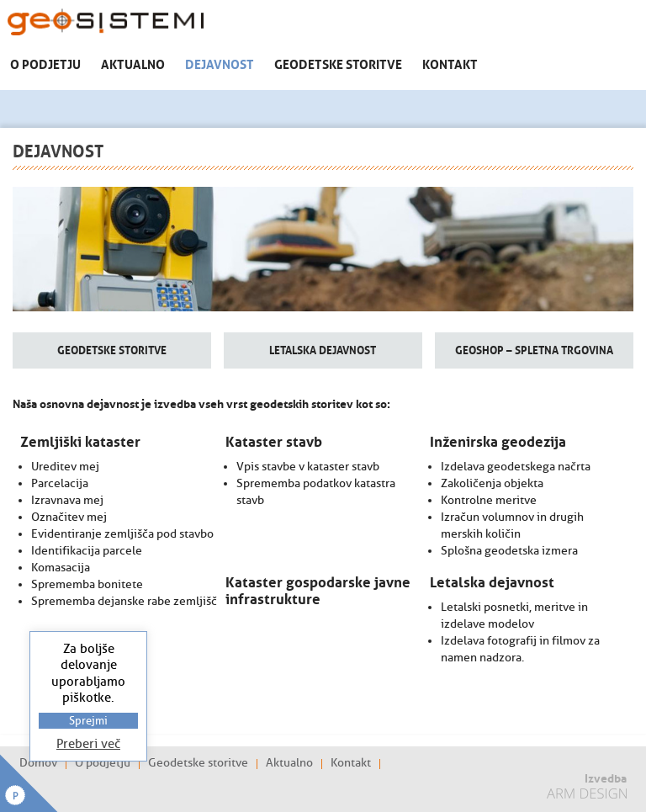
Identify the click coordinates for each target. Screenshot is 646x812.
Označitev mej (69, 517)
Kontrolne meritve (489, 500)
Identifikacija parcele (87, 551)
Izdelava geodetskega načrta (516, 467)
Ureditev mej (65, 467)
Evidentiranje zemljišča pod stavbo (122, 534)
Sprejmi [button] (88, 721)
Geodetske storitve (338, 63)
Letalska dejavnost (323, 349)
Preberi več (88, 744)
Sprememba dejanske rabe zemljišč (124, 601)
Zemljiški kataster (80, 440)
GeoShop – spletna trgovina (534, 349)
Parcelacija (60, 483)
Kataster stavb (274, 440)
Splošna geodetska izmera (509, 551)
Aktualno (133, 63)
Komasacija (61, 568)
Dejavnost (220, 63)
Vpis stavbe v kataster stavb (308, 467)
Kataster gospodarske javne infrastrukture (318, 589)
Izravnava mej (67, 500)
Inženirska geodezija (498, 440)
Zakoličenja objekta (492, 483)
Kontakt (450, 63)
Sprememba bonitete (87, 584)
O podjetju (45, 63)
